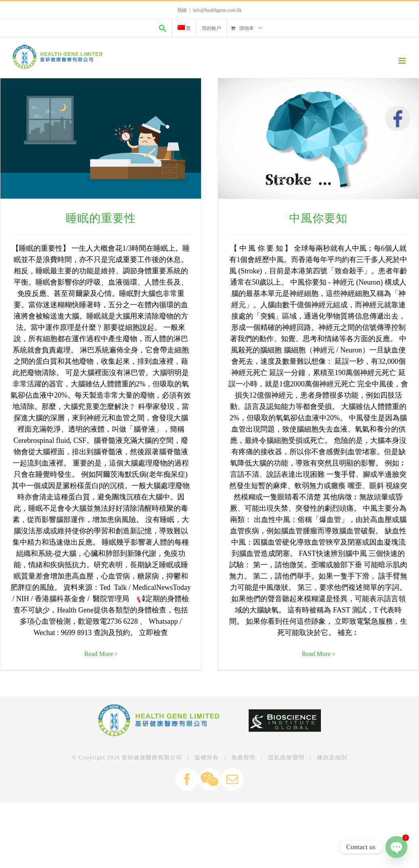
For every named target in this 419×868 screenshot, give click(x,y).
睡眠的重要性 (101, 218)
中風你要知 (317, 218)
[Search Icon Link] (163, 28)
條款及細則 (332, 796)
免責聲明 (243, 796)
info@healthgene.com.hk (217, 10)
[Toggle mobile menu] (403, 61)
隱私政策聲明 (286, 796)
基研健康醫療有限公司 (152, 796)
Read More (99, 654)
